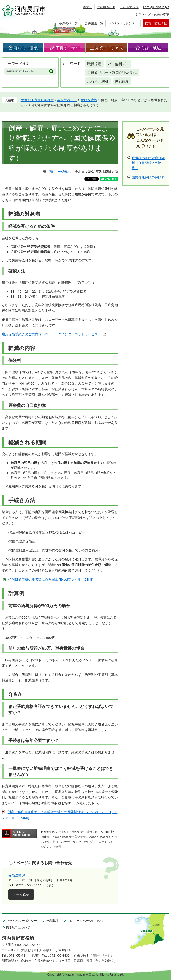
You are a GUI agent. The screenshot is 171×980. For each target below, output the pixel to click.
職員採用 (94, 64)
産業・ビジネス (109, 48)
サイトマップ (129, 7)
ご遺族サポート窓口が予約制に (112, 72)
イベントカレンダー (124, 23)
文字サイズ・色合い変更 (152, 14)
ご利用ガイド (106, 7)
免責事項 (52, 921)
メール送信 (21, 895)
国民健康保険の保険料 (148, 177)
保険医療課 (89, 100)
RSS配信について (18, 927)
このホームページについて (86, 921)
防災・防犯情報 (156, 23)
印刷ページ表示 (59, 171)
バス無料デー (119, 64)
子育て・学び (67, 48)
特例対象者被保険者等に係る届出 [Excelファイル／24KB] (51, 579)
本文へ (87, 7)
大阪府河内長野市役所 (37, 100)
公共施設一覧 (94, 23)
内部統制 (122, 81)
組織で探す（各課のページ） (94, 955)
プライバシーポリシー (22, 921)
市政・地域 (151, 48)
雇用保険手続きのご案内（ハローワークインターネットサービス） (51, 334)
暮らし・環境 (26, 48)
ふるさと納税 (98, 81)
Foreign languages (156, 7)
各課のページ (68, 23)
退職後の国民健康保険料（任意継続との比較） (148, 163)
